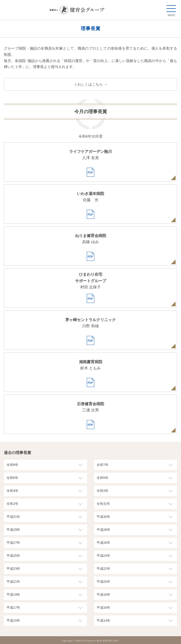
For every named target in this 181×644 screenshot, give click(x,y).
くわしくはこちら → (91, 84)
